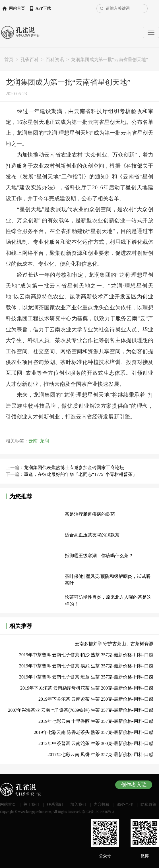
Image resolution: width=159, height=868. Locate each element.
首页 (9, 60)
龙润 (44, 441)
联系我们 (55, 804)
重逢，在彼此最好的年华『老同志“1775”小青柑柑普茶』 (80, 474)
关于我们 (31, 804)
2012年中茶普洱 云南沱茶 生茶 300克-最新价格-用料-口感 (96, 743)
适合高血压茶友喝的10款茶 (92, 535)
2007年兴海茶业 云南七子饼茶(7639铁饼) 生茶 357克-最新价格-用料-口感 (81, 710)
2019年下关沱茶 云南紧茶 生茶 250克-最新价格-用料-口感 (96, 699)
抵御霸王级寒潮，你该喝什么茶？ (99, 556)
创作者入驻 (134, 785)
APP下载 (43, 8)
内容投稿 (102, 804)
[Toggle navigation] (151, 32)
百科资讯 (55, 60)
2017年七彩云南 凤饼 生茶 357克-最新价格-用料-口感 (100, 754)
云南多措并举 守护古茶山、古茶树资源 (114, 644)
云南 (33, 441)
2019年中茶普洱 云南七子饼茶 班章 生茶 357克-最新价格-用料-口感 (86, 677)
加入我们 (78, 804)
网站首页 (17, 8)
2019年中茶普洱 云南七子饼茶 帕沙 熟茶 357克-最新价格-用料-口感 (86, 655)
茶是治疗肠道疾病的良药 (90, 514)
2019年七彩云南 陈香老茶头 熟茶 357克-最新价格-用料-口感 (94, 732)
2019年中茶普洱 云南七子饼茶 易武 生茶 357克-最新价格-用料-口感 (86, 666)
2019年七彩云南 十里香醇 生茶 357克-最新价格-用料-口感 (96, 721)
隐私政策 (148, 804)
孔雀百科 (30, 60)
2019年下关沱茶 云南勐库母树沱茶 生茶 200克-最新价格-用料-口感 (87, 688)
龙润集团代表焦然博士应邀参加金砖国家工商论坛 (74, 468)
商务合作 (125, 804)
